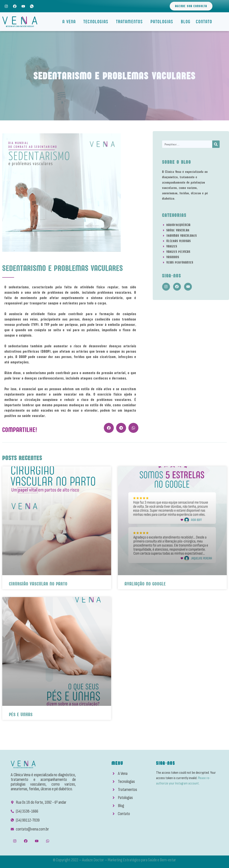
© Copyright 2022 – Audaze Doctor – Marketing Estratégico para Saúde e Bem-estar (114, 860)
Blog (186, 22)
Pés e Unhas (21, 714)
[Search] (216, 144)
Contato (204, 22)
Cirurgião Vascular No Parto (38, 584)
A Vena (70, 22)
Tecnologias (97, 22)
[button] (109, 428)
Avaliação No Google (145, 584)
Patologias (163, 22)
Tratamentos (131, 22)
